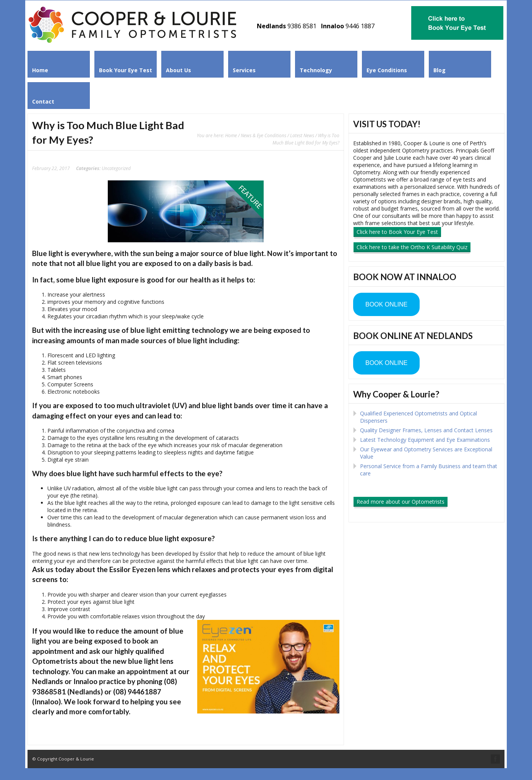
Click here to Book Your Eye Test (397, 232)
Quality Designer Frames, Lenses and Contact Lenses (426, 430)
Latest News (302, 135)
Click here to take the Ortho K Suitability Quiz (412, 247)
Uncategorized (116, 168)
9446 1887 (360, 26)
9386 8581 (302, 26)
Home (231, 135)
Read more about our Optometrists (401, 502)
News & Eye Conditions (264, 135)
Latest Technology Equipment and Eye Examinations (425, 440)
